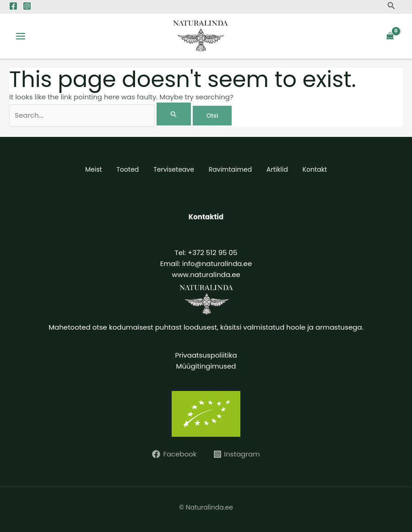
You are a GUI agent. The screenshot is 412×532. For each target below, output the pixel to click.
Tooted (128, 169)
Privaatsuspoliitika (206, 355)
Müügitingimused (206, 366)
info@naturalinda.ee (217, 263)
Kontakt (315, 169)
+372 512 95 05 (212, 252)
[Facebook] (13, 6)
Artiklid (277, 169)
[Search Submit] (174, 114)
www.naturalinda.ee (206, 274)
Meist (94, 169)
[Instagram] (27, 6)
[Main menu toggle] (21, 36)
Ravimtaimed (230, 169)
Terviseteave (174, 169)
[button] (391, 6)
